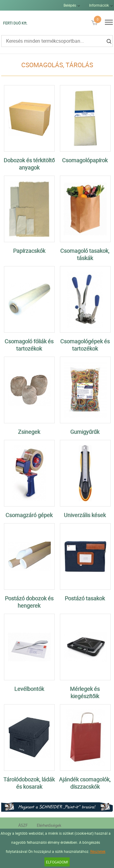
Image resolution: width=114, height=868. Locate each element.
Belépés (70, 5)
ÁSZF (23, 825)
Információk (99, 5)
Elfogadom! (57, 862)
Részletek (98, 851)
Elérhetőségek (49, 825)
